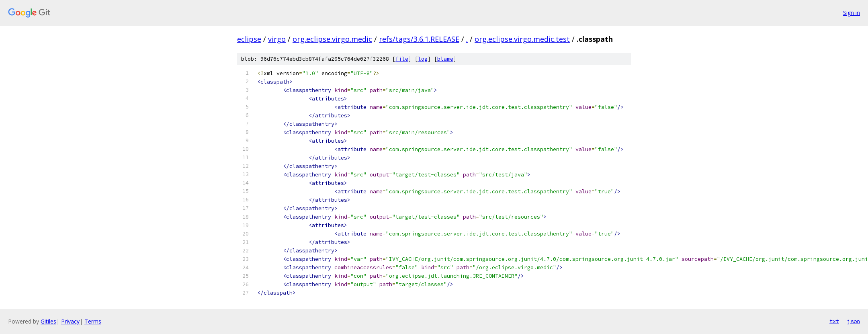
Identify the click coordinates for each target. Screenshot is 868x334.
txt (834, 321)
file (402, 59)
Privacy (70, 321)
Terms (93, 321)
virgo (277, 39)
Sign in (852, 13)
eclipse (249, 39)
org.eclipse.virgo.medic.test (522, 39)
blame (445, 59)
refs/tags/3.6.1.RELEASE (419, 39)
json (854, 321)
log (423, 59)
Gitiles (48, 321)
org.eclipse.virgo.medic (332, 39)
